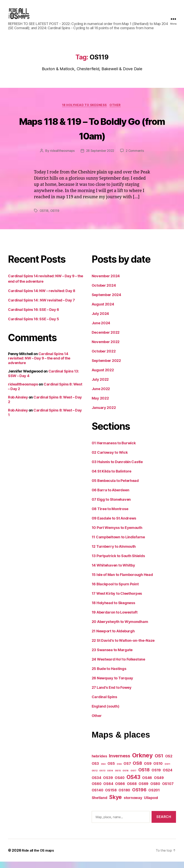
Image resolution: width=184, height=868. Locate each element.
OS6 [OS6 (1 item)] (119, 770)
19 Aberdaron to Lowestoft (115, 619)
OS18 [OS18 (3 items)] (144, 776)
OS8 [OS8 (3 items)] (137, 769)
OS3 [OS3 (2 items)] (95, 770)
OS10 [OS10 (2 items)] (158, 770)
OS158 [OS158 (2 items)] (111, 797)
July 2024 (100, 320)
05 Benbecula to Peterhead (115, 487)
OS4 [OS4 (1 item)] (103, 770)
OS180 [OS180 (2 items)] (124, 797)
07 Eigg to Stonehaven (111, 506)
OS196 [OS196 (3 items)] (139, 796)
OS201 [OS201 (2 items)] (154, 797)
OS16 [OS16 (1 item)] (126, 777)
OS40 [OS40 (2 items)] (120, 784)
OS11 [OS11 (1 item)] (167, 770)
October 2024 (104, 292)
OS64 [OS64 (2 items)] (108, 790)
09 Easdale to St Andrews (114, 525)
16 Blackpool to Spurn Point (115, 590)
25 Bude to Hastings (109, 675)
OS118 (44, 217)
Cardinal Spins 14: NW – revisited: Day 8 (42, 297)
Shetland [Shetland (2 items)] (100, 804)
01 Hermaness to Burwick (114, 449)
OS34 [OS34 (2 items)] (97, 784)
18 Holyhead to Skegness (84, 112)
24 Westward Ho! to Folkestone (118, 666)
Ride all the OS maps (40, 857)
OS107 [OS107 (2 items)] (168, 790)
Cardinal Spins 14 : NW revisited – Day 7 (41, 307)
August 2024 (103, 311)
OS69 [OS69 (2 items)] (143, 790)
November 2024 (106, 282)
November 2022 (106, 348)
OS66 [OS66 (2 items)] (120, 790)
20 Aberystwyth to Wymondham (120, 628)
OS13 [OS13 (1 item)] (102, 777)
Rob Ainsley (18, 404)
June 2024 (101, 329)
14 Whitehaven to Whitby (113, 572)
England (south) (106, 713)
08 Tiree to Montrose (110, 515)
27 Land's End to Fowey (112, 694)
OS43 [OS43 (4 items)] (133, 783)
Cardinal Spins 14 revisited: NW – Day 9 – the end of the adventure (39, 365)
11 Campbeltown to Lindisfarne (118, 543)
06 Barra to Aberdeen (111, 496)
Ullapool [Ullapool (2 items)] (151, 804)
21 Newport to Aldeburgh (113, 637)
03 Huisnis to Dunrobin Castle (117, 468)
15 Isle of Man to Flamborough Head (122, 581)
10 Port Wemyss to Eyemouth (117, 534)
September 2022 (106, 367)
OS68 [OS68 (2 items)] (132, 790)
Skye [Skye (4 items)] (115, 803)
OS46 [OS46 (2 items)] (147, 784)
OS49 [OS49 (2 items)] (159, 784)
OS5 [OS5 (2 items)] (111, 770)
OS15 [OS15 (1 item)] (118, 777)
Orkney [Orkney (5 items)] (142, 762)
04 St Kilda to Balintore (112, 478)
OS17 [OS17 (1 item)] (133, 777)
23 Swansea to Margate (112, 656)
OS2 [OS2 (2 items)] (169, 762)
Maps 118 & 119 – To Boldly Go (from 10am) (92, 134)
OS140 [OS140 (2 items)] (98, 797)
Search (164, 823)
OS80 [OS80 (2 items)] (155, 790)
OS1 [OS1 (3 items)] (159, 762)
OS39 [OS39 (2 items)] (108, 784)
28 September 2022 (100, 157)
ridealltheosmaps (61, 157)
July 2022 (100, 386)
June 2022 (101, 395)
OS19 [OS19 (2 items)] (156, 776)
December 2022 (106, 339)
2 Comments (136, 157)
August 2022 (103, 376)
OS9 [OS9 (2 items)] (148, 770)
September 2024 (106, 301)
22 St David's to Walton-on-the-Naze (123, 647)
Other (117, 112)
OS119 (56, 217)
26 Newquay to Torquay (112, 684)
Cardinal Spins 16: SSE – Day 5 (34, 325)
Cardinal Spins (104, 703)
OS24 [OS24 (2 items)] (168, 776)
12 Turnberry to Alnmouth (114, 553)
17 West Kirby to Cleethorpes (117, 600)
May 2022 (100, 405)
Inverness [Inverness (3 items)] (120, 762)
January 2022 (104, 414)
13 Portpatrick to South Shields (118, 562)
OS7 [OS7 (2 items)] (127, 770)
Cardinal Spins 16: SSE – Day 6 (34, 316)
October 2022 (104, 358)
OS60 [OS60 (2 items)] (97, 790)
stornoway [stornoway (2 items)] (133, 804)
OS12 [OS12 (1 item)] (95, 777)
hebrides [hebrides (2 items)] (99, 762)
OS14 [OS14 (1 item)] (110, 777)
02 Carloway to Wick (110, 459)
